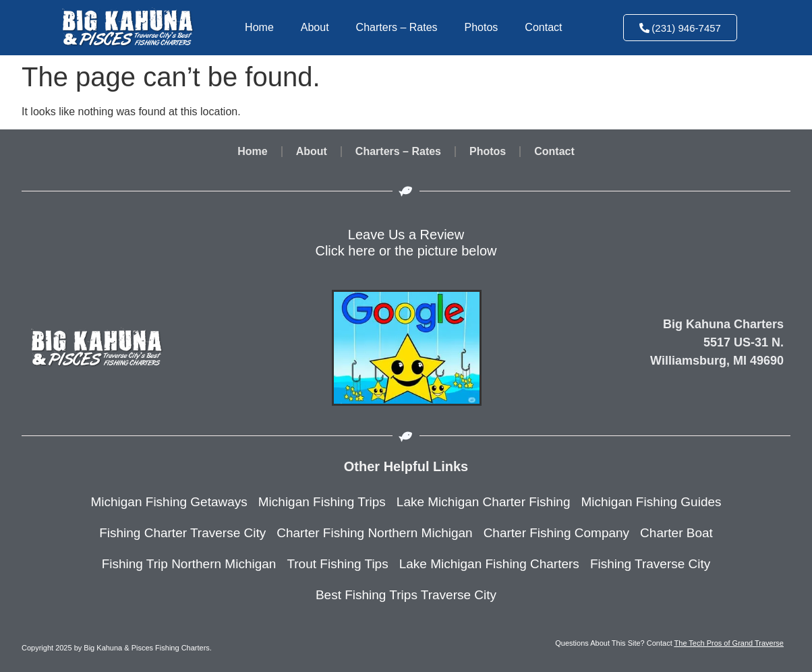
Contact (543, 27)
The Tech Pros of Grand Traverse (729, 643)
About (315, 27)
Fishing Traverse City (650, 564)
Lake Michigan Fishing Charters (489, 564)
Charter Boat (676, 533)
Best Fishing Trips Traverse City (406, 595)
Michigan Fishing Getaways (169, 502)
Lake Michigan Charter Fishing (484, 502)
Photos (482, 27)
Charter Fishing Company (556, 533)
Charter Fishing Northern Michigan (374, 533)
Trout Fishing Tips (337, 564)
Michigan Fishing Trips (322, 502)
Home (259, 27)
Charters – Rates (397, 27)
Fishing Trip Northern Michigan (189, 564)
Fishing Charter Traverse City (182, 533)
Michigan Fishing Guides (651, 502)
